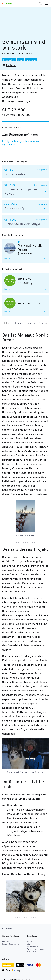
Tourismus (31, 60)
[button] (40, 3)
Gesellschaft (9, 60)
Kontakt (6, 941)
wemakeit (8, 928)
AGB (28, 944)
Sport (21, 60)
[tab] (7, 324)
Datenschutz (32, 947)
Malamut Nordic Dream (19, 54)
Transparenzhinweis (35, 949)
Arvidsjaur (11, 65)
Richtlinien (31, 941)
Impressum (31, 952)
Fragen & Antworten (11, 944)
